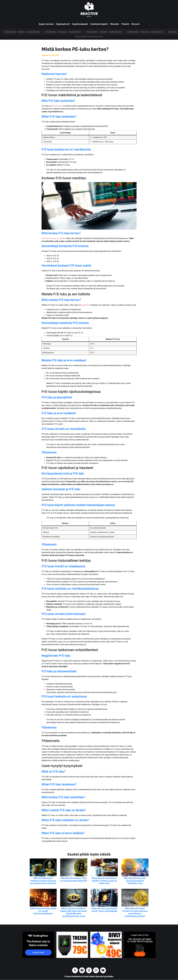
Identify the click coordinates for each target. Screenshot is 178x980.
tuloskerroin (57, 106)
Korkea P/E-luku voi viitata (53, 238)
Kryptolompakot (80, 24)
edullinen (85, 305)
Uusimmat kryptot (99, 24)
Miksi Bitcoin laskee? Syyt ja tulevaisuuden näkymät (74, 879)
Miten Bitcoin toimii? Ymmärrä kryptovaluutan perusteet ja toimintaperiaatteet (135, 912)
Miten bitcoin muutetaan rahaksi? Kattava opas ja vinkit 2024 (104, 881)
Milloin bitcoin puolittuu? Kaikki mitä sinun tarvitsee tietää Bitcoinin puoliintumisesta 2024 (74, 912)
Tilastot (125, 24)
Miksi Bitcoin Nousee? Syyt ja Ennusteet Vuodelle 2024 (135, 881)
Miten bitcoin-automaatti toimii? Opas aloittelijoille (104, 910)
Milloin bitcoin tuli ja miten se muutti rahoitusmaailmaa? (43, 911)
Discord (135, 24)
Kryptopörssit (63, 24)
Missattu (115, 24)
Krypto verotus (46, 24)
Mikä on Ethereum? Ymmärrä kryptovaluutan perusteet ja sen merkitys (43, 881)
